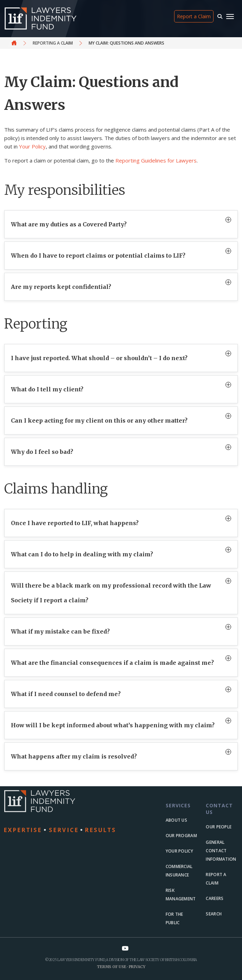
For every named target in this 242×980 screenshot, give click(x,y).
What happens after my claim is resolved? (74, 756)
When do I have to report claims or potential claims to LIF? (98, 256)
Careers (215, 898)
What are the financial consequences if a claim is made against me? (112, 663)
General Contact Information (221, 851)
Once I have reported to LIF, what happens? (75, 523)
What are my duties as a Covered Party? (69, 224)
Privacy (137, 967)
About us (176, 820)
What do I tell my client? (47, 389)
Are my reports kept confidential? (61, 287)
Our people (219, 827)
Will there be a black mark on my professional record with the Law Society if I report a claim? (111, 593)
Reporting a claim (53, 43)
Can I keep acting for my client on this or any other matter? (99, 421)
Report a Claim (194, 16)
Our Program (181, 836)
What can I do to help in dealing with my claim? (82, 554)
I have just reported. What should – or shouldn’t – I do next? (99, 358)
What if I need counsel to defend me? (66, 694)
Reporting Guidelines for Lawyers (156, 160)
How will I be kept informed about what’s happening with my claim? (113, 725)
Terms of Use (111, 967)
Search (214, 914)
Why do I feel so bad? (42, 452)
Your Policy (32, 146)
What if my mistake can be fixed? (60, 631)
